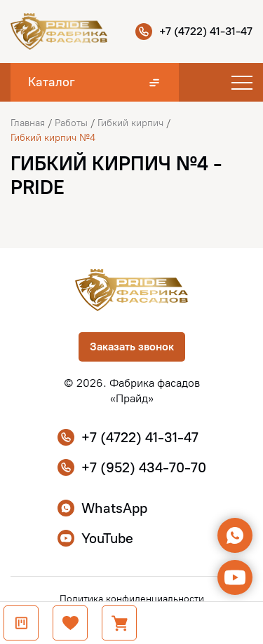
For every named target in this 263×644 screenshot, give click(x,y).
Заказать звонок (132, 347)
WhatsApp (102, 508)
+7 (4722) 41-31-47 (194, 32)
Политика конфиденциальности (132, 599)
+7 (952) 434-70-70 (132, 467)
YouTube (95, 538)
